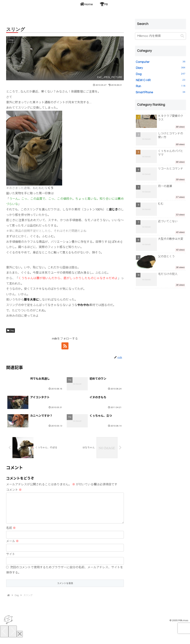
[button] (182, 36)
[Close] (20, 640)
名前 (11, 534)
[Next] (13, 637)
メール (12, 547)
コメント (14, 490)
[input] (160, 36)
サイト (11, 560)
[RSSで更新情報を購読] (65, 346)
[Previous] (4, 637)
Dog (11, 331)
